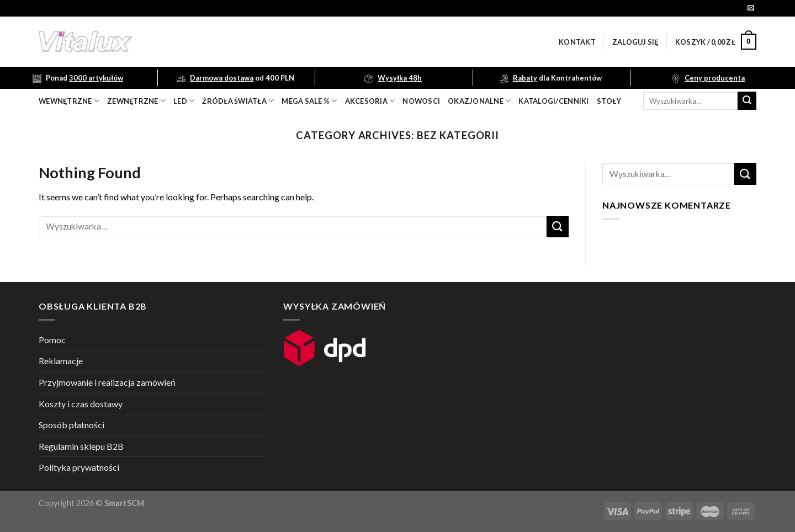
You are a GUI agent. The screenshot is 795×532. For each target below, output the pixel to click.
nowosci (421, 101)
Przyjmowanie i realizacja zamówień (107, 382)
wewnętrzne (69, 101)
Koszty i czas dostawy (81, 404)
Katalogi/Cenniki (553, 101)
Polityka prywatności (79, 467)
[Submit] (747, 101)
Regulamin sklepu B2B (81, 446)
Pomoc (52, 340)
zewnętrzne (136, 101)
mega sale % (309, 101)
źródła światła (238, 101)
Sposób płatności (71, 425)
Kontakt (577, 42)
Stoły (609, 101)
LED (184, 101)
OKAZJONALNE (479, 101)
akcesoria (370, 101)
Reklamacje (61, 361)
